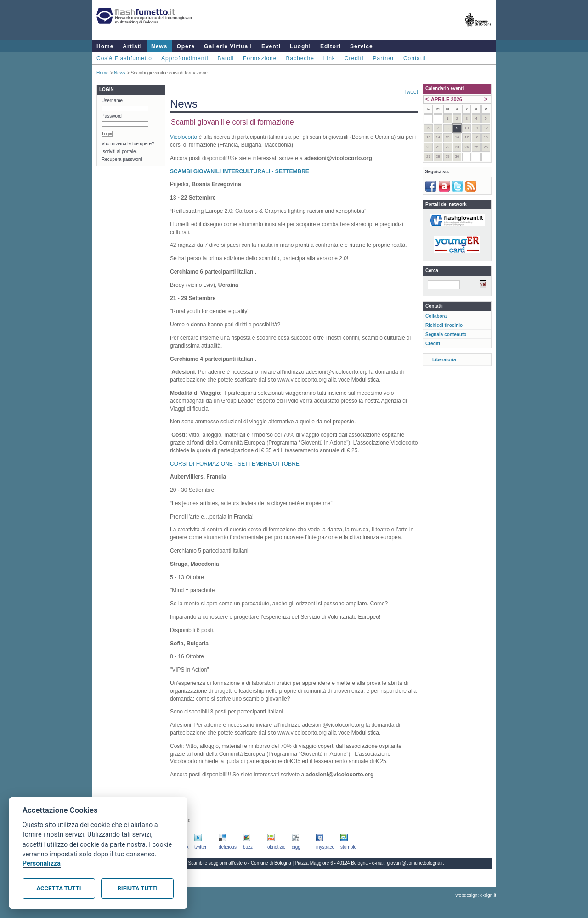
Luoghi (300, 46)
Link (329, 58)
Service (362, 46)
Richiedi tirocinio (444, 325)
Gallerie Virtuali (228, 46)
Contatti (415, 58)
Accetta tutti (59, 888)
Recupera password (122, 159)
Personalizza (42, 864)
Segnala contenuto (446, 334)
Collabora (436, 316)
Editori (331, 46)
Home (105, 46)
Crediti (354, 58)
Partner (384, 58)
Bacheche (300, 58)
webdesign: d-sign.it (476, 895)
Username (112, 100)
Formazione (260, 58)
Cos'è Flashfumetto (124, 58)
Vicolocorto (184, 137)
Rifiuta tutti (138, 888)
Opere (186, 46)
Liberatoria (444, 360)
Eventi (271, 46)
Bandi (226, 58)
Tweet (411, 92)
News (159, 46)
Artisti (132, 46)
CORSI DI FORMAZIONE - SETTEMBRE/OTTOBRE (235, 464)
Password (112, 116)
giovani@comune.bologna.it (416, 863)
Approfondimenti (185, 58)
